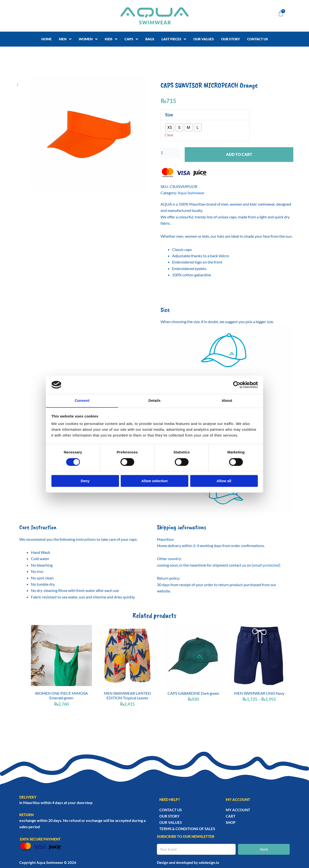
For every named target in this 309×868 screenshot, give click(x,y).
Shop (231, 822)
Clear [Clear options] (169, 135)
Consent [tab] (82, 400)
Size (169, 115)
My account (238, 810)
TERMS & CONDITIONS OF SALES (187, 829)
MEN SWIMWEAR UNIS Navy (259, 694)
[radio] (170, 127)
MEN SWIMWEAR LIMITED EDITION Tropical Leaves (127, 696)
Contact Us (171, 810)
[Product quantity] (171, 153)
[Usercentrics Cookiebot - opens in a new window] (237, 385)
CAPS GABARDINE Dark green (193, 694)
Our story (169, 816)
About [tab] (227, 400)
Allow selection (154, 481)
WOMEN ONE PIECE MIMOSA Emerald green (61, 696)
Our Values (171, 822)
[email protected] (266, 566)
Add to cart (239, 155)
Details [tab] (154, 400)
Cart (231, 816)
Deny (85, 481)
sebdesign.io (209, 862)
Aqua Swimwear (191, 193)
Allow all (224, 481)
